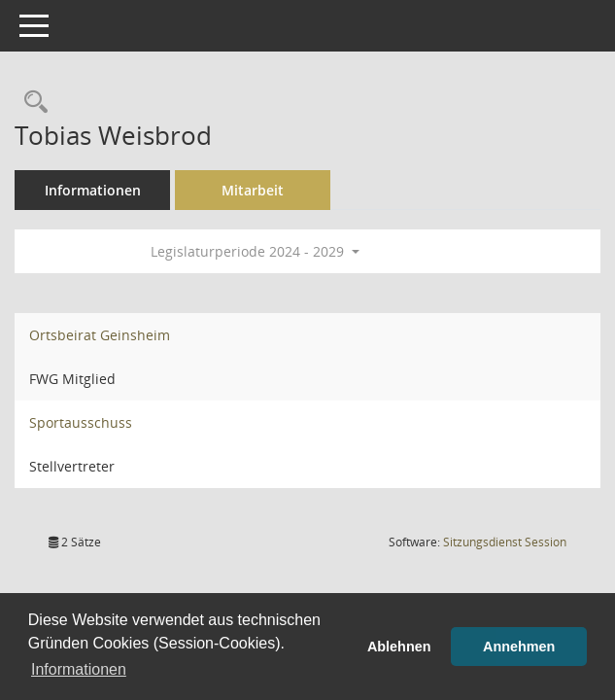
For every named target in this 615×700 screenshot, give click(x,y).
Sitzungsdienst (505, 542)
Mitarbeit (253, 190)
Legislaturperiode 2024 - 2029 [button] (255, 251)
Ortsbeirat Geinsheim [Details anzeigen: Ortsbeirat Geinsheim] (100, 335)
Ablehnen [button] (399, 647)
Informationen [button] (79, 669)
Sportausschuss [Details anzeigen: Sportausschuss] (81, 422)
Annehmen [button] (519, 647)
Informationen (93, 190)
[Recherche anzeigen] (31, 103)
